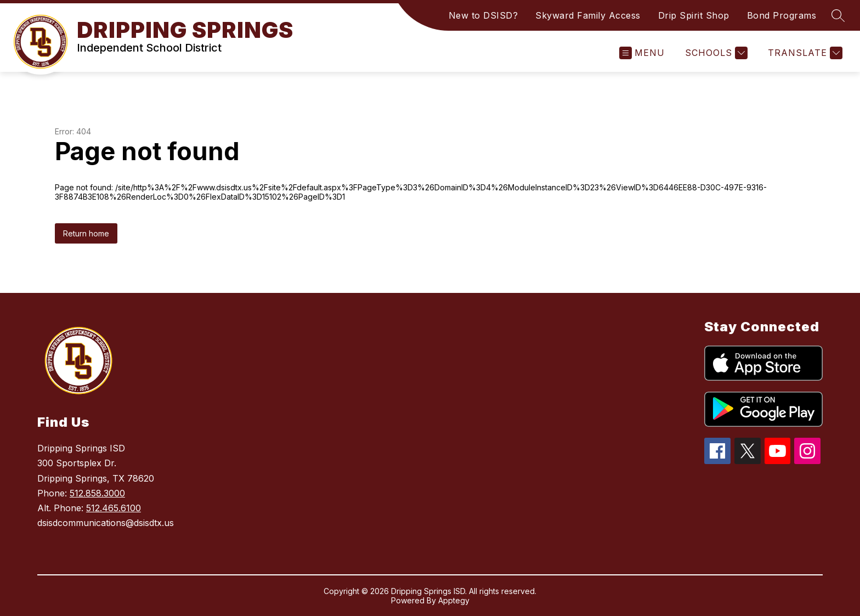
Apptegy (454, 600)
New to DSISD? (483, 15)
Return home (86, 233)
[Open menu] (642, 53)
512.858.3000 (97, 493)
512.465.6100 (114, 508)
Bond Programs (782, 15)
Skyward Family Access (588, 15)
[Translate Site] (804, 53)
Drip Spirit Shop (694, 15)
